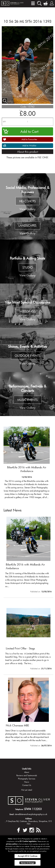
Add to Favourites (29, 139)
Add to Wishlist (29, 146)
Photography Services (27, 779)
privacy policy (12, 844)
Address (28, 819)
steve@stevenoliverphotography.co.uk (31, 814)
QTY (4, 122)
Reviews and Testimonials (27, 775)
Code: (24, 107)
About (27, 772)
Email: (12, 814)
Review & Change (27, 863)
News (27, 782)
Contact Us (27, 785)
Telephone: (19, 809)
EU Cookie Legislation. (28, 841)
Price (21, 110)
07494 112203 (33, 809)
